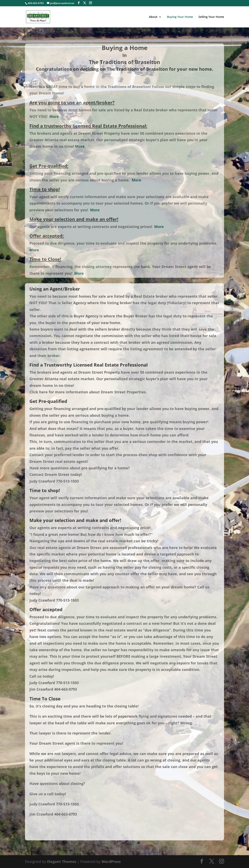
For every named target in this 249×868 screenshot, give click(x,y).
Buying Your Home (180, 17)
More (54, 116)
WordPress (111, 861)
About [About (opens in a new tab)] (153, 17)
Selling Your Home (211, 17)
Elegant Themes (62, 861)
